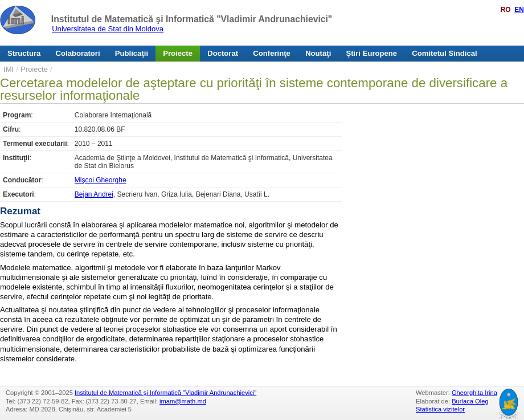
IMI (9, 69)
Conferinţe (272, 53)
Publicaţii (132, 53)
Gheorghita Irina (474, 393)
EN (519, 10)
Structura (24, 53)
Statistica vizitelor (440, 409)
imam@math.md (183, 401)
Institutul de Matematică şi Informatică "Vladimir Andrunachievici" (192, 19)
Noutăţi (318, 53)
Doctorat (223, 53)
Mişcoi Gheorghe (101, 180)
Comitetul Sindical (444, 53)
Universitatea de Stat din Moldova (108, 29)
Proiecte (178, 53)
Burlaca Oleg (470, 401)
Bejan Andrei (94, 194)
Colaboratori (78, 53)
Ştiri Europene (372, 53)
